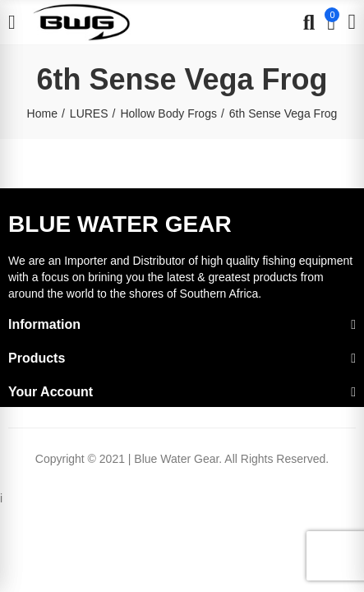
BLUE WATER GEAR (120, 224)
